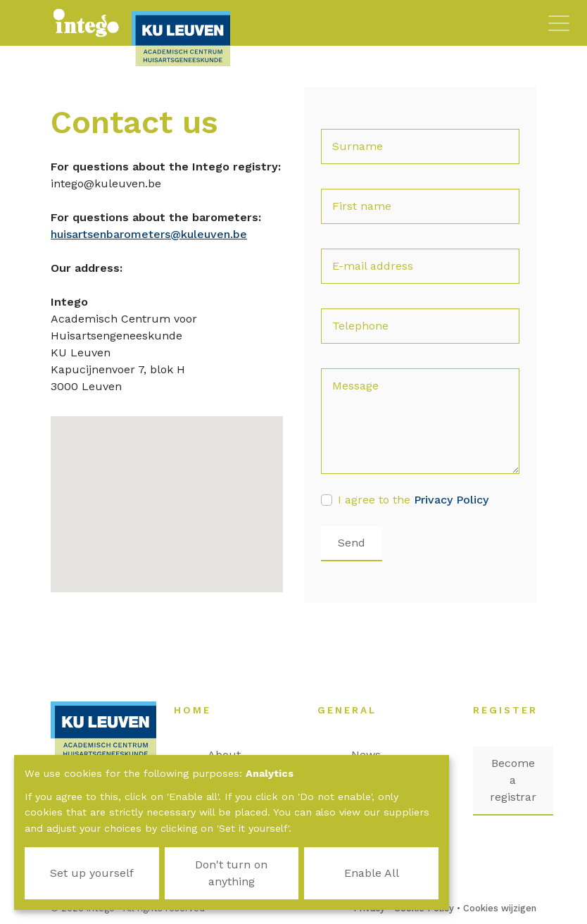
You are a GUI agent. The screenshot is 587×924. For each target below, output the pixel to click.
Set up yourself (92, 873)
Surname (358, 146)
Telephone (360, 326)
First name (362, 206)
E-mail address (373, 266)
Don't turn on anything (231, 873)
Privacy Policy (451, 500)
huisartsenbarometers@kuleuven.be (149, 234)
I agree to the (413, 500)
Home (200, 710)
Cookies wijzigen (500, 908)
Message (355, 386)
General (354, 710)
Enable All (372, 873)
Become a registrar (513, 780)
